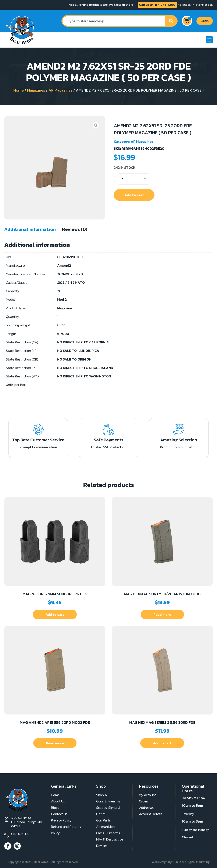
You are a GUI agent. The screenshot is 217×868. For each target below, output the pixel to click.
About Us (58, 801)
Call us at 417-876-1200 (157, 5)
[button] (209, 40)
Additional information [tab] (30, 229)
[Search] (171, 21)
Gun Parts (103, 820)
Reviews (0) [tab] (75, 229)
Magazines (36, 90)
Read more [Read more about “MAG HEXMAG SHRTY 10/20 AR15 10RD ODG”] (162, 614)
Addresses (147, 808)
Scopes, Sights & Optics (108, 811)
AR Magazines (61, 90)
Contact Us (59, 814)
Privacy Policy (61, 820)
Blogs (55, 808)
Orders (144, 801)
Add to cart (134, 195)
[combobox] (113, 21)
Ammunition (105, 827)
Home (19, 90)
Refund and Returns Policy (66, 830)
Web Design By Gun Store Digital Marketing (181, 862)
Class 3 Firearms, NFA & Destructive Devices (110, 839)
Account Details (151, 814)
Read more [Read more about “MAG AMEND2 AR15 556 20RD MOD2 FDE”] (55, 743)
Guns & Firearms (108, 801)
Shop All (102, 795)
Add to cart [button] (55, 614)
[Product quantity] (134, 179)
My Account (147, 795)
